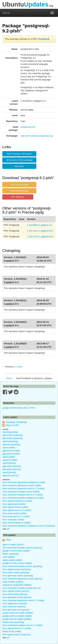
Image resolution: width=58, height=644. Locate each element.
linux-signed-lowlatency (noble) (17, 501)
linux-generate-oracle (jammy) (17, 597)
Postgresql (44, 39)
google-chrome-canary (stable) (17, 563)
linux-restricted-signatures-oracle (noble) (22, 485)
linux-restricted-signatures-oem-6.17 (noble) (24, 489)
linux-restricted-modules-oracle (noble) (21, 492)
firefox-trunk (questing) (13, 622)
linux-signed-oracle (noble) (15, 507)
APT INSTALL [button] (18, 197)
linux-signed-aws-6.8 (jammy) (17, 635)
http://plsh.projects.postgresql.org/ (37, 136)
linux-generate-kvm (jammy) (16, 610)
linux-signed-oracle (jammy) (16, 591)
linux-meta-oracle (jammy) (15, 594)
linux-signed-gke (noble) (14, 504)
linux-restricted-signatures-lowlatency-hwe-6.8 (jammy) (29, 526)
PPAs (9, 540)
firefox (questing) (11, 554)
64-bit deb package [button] (19, 191)
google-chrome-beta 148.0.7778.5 (19, 408)
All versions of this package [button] (19, 160)
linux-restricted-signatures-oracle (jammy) (22, 579)
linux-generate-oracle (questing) (18, 576)
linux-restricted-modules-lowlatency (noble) (23, 498)
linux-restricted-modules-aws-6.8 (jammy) (22, 548)
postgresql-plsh (28, 127)
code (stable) (9, 557)
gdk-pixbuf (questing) (13, 435)
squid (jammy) (9, 463)
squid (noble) (9, 448)
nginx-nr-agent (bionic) (13, 545)
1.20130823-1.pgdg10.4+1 (40, 225)
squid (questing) (10, 432)
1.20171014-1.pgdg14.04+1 (40, 231)
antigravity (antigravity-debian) (17, 585)
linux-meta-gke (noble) (13, 520)
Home (6, 13)
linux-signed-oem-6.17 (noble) (17, 510)
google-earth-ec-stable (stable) (17, 616)
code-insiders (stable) (13, 582)
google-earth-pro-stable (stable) (18, 613)
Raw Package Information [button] (19, 154)
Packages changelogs (16, 422)
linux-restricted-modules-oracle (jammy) (21, 588)
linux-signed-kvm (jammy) (15, 603)
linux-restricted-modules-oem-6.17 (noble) (23, 495)
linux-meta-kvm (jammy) (14, 607)
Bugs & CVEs (12, 425)
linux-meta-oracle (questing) (16, 572)
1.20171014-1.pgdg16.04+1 (40, 236)
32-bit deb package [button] (19, 185)
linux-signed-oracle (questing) (17, 569)
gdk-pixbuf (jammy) (12, 466)
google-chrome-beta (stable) (16, 551)
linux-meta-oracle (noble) (14, 513)
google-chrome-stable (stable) (17, 619)
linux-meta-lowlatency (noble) (17, 523)
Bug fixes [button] (19, 166)
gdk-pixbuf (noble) (11, 451)
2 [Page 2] (17, 367)
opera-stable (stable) (12, 560)
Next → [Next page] (21, 367)
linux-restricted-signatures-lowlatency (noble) (24, 482)
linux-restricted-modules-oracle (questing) (22, 566)
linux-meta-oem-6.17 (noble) (16, 516)
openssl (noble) (10, 460)
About (9, 378)
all (8, 529)
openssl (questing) (11, 444)
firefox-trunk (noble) (12, 631)
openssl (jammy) (10, 475)
